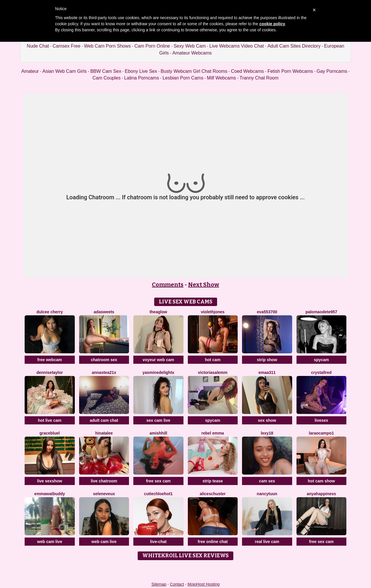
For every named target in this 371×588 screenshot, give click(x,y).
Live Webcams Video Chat (237, 46)
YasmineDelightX (158, 372)
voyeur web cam (158, 360)
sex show (267, 420)
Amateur (30, 71)
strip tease (213, 481)
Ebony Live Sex (141, 71)
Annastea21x (104, 372)
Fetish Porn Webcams (290, 71)
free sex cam (158, 481)
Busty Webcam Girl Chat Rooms (194, 71)
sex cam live (158, 420)
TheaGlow (158, 312)
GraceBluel (50, 433)
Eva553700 (267, 312)
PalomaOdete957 (321, 312)
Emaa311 (267, 372)
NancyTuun (267, 494)
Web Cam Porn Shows (108, 46)
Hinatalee (104, 433)
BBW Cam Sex (106, 71)
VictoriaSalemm (213, 372)
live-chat (158, 542)
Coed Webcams (248, 71)
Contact (177, 584)
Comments (168, 285)
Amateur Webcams (192, 53)
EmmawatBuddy (50, 494)
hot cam (213, 360)
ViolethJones (213, 312)
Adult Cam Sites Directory (294, 46)
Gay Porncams (332, 71)
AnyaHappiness (321, 494)
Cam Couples (107, 78)
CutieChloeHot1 (158, 494)
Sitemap (159, 584)
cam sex (267, 481)
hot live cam (50, 420)
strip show (267, 360)
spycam (321, 360)
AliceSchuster (213, 494)
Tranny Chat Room (259, 78)
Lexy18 (267, 433)
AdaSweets (104, 312)
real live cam (267, 542)
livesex (321, 420)
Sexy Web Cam (190, 46)
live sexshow (50, 481)
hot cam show (321, 481)
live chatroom (104, 481)
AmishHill (158, 433)
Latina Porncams (141, 78)
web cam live (50, 542)
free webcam (50, 360)
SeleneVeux (104, 494)
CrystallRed (321, 372)
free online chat (213, 542)
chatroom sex (104, 360)
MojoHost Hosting (204, 584)
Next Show (204, 285)
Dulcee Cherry (50, 312)
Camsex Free (66, 46)
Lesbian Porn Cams (183, 78)
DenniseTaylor (50, 372)
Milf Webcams (221, 78)
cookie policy (272, 24)
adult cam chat (104, 420)
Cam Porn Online (152, 46)
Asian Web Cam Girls (64, 71)
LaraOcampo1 (321, 433)
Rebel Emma (213, 433)
